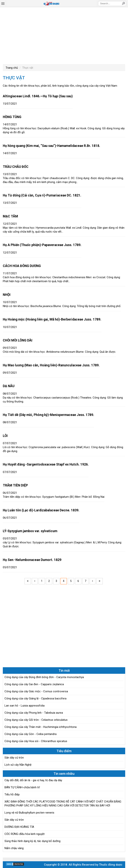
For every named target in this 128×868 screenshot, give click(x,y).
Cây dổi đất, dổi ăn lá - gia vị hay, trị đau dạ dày (33, 780)
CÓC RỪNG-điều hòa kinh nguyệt (25, 834)
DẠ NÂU (9, 386)
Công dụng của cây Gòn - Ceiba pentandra (31, 734)
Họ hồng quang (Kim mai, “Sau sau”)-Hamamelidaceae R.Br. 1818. (51, 146)
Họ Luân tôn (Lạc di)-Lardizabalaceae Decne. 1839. (41, 510)
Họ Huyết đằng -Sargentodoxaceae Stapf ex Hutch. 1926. (46, 464)
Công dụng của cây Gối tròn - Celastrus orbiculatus (36, 720)
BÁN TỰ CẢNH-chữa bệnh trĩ (22, 787)
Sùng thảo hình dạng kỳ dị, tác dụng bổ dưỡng (32, 841)
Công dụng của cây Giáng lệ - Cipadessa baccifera (35, 698)
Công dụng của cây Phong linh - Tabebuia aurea (34, 713)
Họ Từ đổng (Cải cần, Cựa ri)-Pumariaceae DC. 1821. (42, 195)
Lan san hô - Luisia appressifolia (25, 706)
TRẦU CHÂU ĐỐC (16, 167)
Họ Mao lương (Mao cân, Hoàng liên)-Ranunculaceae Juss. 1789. (51, 365)
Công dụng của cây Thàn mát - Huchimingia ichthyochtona (41, 727)
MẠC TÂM (10, 216)
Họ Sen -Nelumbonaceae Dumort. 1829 (32, 560)
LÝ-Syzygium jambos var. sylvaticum (30, 531)
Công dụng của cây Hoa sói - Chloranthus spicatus (36, 741)
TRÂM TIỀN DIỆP (15, 485)
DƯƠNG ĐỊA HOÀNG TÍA (19, 827)
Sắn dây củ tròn (14, 758)
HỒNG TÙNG (12, 117)
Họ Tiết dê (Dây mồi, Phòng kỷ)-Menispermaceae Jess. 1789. (48, 415)
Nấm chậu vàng (14, 848)
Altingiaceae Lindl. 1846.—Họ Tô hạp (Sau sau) (38, 96)
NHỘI (7, 295)
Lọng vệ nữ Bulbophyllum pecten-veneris (29, 813)
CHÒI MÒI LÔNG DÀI (18, 340)
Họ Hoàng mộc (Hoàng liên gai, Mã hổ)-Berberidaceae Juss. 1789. (52, 319)
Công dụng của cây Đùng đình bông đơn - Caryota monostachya (44, 677)
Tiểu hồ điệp (12, 794)
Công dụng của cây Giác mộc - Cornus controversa (36, 691)
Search (123, 3)
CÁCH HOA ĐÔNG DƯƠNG (22, 266)
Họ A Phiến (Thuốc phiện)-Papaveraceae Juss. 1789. (42, 245)
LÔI (5, 436)
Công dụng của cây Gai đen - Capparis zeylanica (34, 684)
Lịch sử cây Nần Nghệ (18, 765)
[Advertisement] (64, 35)
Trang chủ (12, 68)
